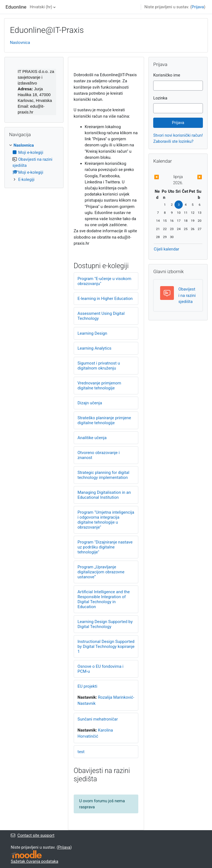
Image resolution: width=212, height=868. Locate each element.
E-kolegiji (26, 180)
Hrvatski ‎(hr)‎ (41, 7)
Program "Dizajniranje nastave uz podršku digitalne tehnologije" (105, 547)
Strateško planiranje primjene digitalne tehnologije (104, 420)
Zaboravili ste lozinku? (173, 141)
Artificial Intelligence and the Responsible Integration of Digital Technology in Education (104, 599)
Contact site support (33, 835)
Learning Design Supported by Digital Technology (105, 624)
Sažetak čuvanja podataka (35, 861)
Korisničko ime (167, 75)
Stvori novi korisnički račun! (178, 135)
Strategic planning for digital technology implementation (104, 475)
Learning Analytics (95, 348)
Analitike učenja (92, 438)
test (81, 752)
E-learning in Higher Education (105, 299)
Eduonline (16, 7)
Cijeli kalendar (166, 249)
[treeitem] (34, 162)
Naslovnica (20, 43)
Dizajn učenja (90, 403)
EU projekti (88, 686)
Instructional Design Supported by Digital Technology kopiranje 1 (106, 647)
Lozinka (160, 98)
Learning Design (92, 333)
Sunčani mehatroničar (98, 719)
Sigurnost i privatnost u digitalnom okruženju (99, 366)
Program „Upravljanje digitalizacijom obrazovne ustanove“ (101, 572)
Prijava (198, 7)
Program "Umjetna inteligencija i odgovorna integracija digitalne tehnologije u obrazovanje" (106, 520)
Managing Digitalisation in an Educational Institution (104, 495)
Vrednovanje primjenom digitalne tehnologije (99, 386)
